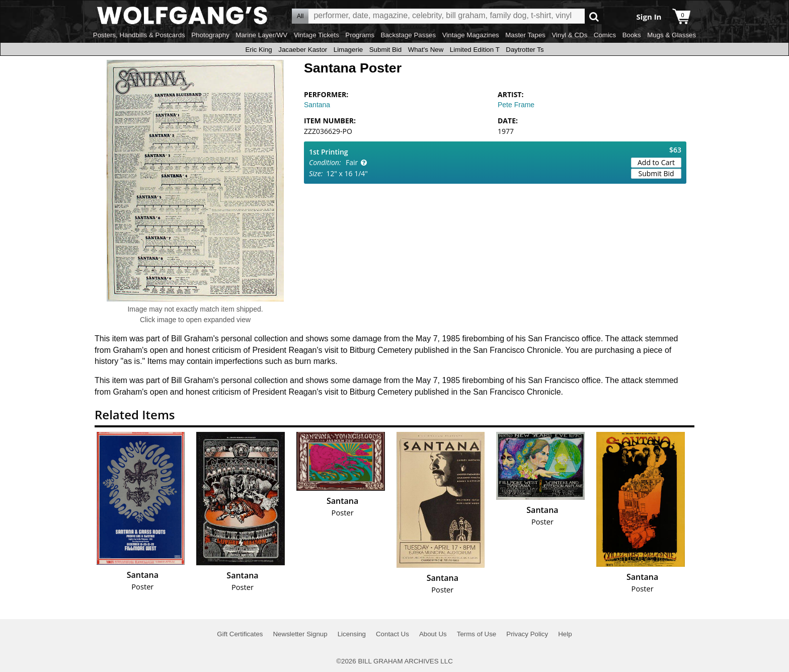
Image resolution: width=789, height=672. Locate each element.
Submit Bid (385, 50)
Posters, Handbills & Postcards (139, 35)
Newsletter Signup (300, 634)
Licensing (352, 634)
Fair (352, 162)
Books (632, 35)
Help (565, 634)
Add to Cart (656, 162)
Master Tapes (525, 35)
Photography (210, 35)
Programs (360, 35)
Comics (605, 35)
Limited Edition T (475, 50)
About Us (433, 634)
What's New (426, 50)
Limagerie (348, 50)
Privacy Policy (527, 634)
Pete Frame (516, 105)
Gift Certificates (240, 634)
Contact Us (392, 634)
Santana (317, 105)
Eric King (258, 50)
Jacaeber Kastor (303, 50)
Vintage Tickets (317, 35)
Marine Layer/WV (261, 35)
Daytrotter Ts (525, 50)
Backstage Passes (409, 35)
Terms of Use (477, 634)
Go (594, 16)
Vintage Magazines (471, 35)
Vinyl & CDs (569, 35)
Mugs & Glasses (672, 35)
